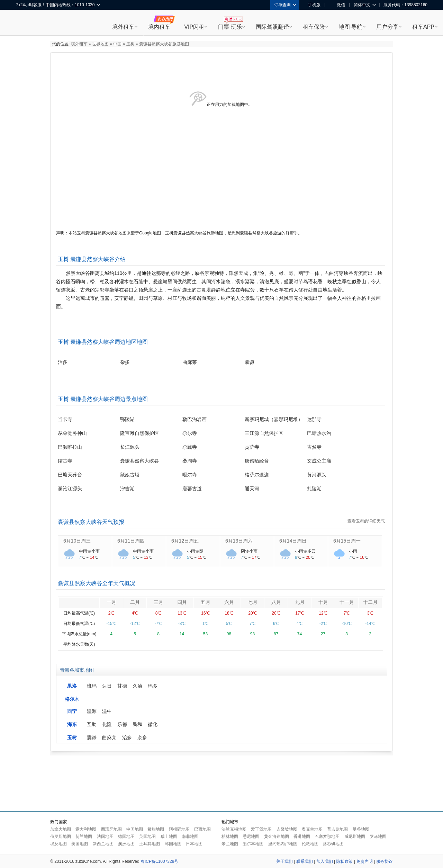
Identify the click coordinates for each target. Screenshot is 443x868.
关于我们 (284, 861)
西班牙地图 (111, 829)
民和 (137, 724)
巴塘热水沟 (319, 433)
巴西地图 (202, 829)
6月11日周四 (131, 541)
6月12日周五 (185, 541)
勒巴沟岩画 (195, 419)
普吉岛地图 (337, 829)
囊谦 (250, 362)
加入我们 (325, 861)
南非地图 (190, 836)
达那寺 (314, 419)
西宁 (72, 711)
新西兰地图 (103, 844)
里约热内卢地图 (283, 844)
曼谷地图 (361, 829)
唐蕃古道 (192, 489)
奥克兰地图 (312, 829)
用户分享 (387, 27)
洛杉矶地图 (333, 844)
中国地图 (135, 829)
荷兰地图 (84, 836)
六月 (229, 602)
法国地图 (105, 836)
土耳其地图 (150, 844)
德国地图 (126, 836)
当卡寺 (65, 419)
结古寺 (65, 461)
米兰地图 (230, 844)
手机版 (312, 5)
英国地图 (147, 836)
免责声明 (364, 861)
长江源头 (130, 447)
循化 (153, 724)
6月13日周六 (239, 541)
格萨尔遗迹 (257, 475)
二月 (135, 602)
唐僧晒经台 (257, 461)
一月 (111, 602)
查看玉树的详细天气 (366, 521)
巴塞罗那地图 (327, 836)
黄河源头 (317, 475)
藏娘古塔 (130, 475)
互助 (92, 724)
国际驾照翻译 (272, 27)
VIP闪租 (194, 27)
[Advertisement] (221, 781)
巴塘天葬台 (70, 475)
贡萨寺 (252, 447)
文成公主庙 (319, 461)
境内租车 (159, 27)
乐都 (122, 724)
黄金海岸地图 (277, 836)
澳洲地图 (126, 844)
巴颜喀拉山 (70, 447)
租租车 (25, 23)
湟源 (92, 711)
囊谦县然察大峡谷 (139, 461)
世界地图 (100, 44)
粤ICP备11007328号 (159, 861)
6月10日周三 (77, 541)
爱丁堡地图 (261, 829)
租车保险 (314, 27)
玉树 (130, 44)
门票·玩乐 (230, 27)
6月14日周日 (293, 541)
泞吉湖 (127, 489)
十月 (323, 602)
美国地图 (80, 844)
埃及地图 (58, 844)
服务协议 (385, 861)
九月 (300, 602)
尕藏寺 (190, 447)
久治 (137, 686)
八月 (276, 602)
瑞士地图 (169, 836)
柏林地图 (230, 836)
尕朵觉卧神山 (72, 433)
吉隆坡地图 (287, 829)
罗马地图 (378, 836)
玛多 (153, 686)
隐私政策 (344, 861)
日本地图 (194, 844)
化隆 (107, 724)
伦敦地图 (310, 844)
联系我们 (305, 861)
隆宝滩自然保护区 (139, 433)
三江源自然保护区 (264, 433)
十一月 (347, 602)
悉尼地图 (251, 836)
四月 (182, 602)
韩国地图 (173, 844)
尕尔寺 (190, 433)
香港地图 (302, 836)
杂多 (125, 362)
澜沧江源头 (70, 489)
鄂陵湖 (127, 419)
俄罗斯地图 (61, 836)
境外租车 (123, 27)
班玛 (92, 686)
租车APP (423, 27)
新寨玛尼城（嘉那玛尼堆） (274, 419)
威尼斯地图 (355, 836)
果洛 (72, 686)
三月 (159, 602)
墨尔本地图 (253, 844)
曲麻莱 (190, 362)
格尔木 (72, 699)
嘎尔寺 (190, 475)
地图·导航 (351, 27)
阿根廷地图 (179, 829)
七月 (253, 602)
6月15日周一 (347, 541)
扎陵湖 (314, 489)
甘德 (122, 686)
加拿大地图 (61, 829)
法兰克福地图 (234, 829)
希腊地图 (156, 829)
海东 (72, 724)
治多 (63, 362)
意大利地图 (86, 829)
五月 (206, 602)
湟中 (107, 711)
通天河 (252, 489)
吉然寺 (314, 447)
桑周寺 (190, 461)
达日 (107, 686)
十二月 (370, 602)
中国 (117, 44)
